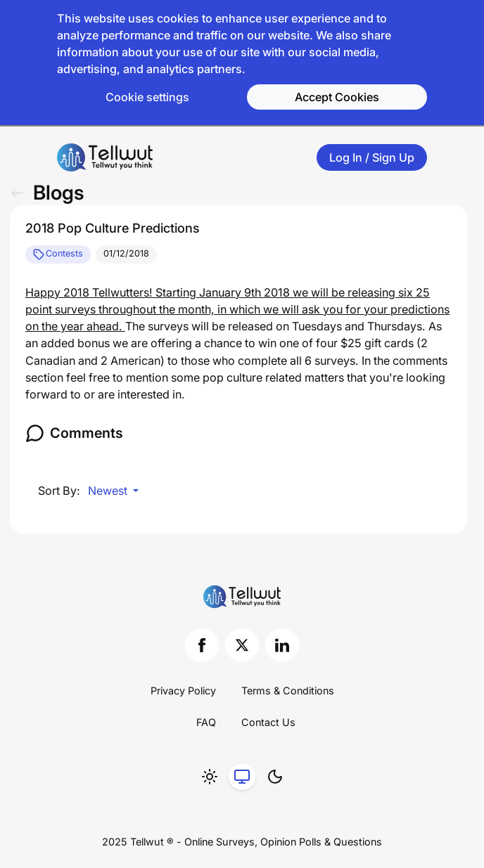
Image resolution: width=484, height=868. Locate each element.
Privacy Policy (183, 691)
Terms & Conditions (288, 691)
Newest (109, 491)
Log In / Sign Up (372, 157)
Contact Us (268, 722)
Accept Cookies (337, 97)
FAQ (206, 722)
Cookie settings (147, 97)
